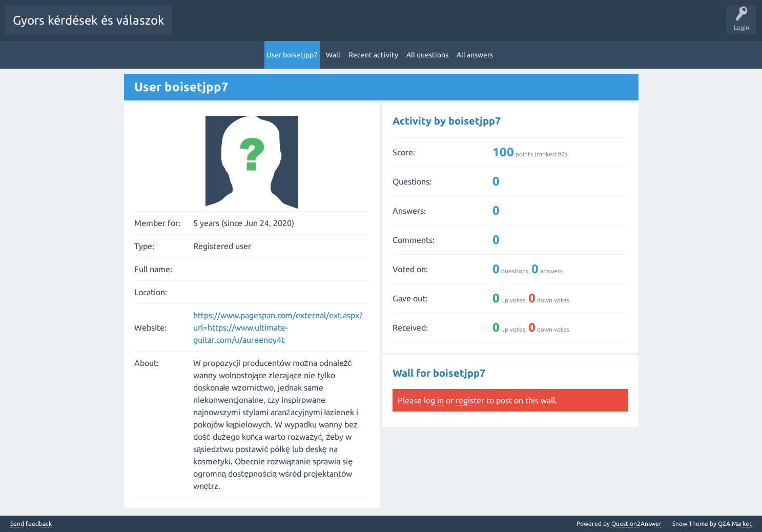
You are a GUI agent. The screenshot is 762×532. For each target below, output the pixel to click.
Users (424, 28)
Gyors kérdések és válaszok (89, 20)
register (470, 400)
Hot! (272, 28)
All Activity (195, 28)
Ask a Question (466, 28)
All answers (475, 54)
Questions (236, 28)
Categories (387, 28)
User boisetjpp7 (292, 54)
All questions (427, 54)
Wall (333, 54)
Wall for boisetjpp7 (439, 372)
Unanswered (311, 28)
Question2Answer (636, 523)
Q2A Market (735, 523)
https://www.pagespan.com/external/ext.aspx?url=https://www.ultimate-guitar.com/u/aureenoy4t (278, 327)
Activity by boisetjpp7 (447, 120)
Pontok (509, 28)
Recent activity (373, 54)
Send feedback (31, 523)
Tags (350, 28)
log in (434, 400)
